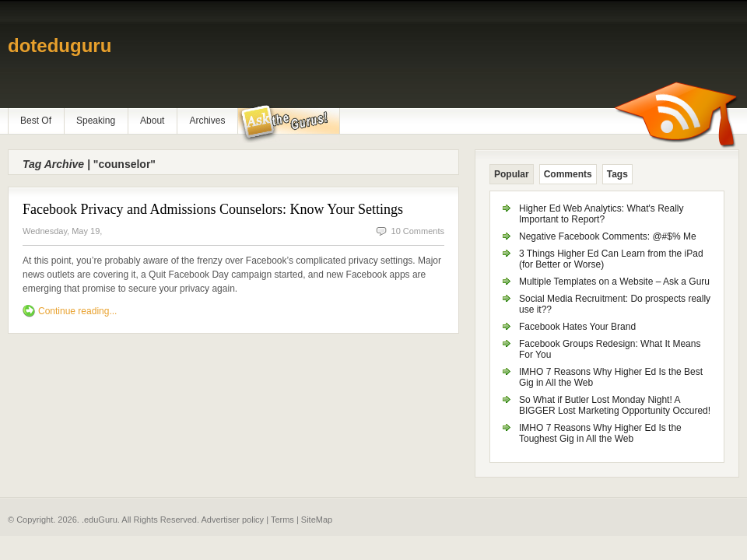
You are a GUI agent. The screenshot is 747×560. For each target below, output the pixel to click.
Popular (512, 174)
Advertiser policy (232, 520)
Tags (617, 174)
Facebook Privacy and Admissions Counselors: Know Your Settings (213, 209)
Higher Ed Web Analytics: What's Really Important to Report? (601, 214)
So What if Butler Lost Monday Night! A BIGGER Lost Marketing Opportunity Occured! (615, 405)
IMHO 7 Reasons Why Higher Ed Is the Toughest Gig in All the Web (600, 433)
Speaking (96, 121)
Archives (207, 121)
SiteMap (317, 520)
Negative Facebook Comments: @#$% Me (608, 236)
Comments (568, 174)
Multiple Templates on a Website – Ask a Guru (614, 282)
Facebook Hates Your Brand (577, 327)
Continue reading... (77, 311)
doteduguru (60, 45)
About (152, 121)
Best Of (36, 121)
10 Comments (418, 231)
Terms (282, 520)
